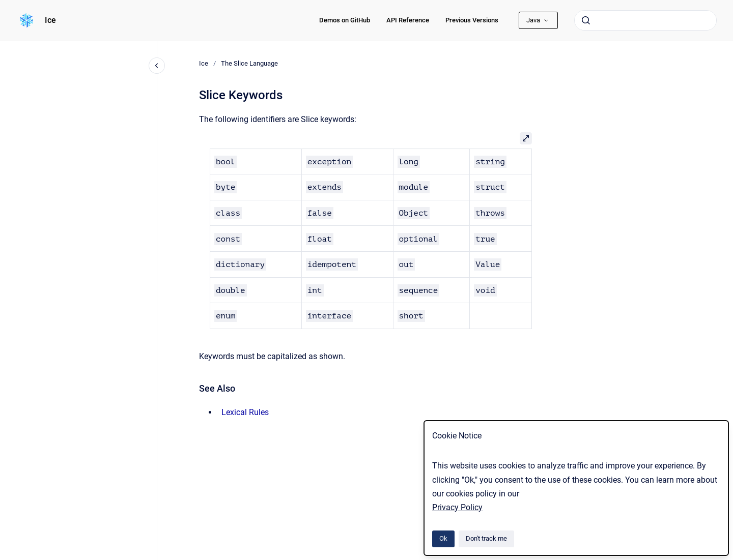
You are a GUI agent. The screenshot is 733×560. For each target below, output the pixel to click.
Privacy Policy (457, 507)
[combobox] (645, 20)
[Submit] (586, 20)
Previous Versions (472, 20)
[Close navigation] (157, 66)
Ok (443, 538)
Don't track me (486, 538)
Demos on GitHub (345, 20)
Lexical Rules (245, 412)
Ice (50, 20)
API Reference (408, 20)
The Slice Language (249, 63)
